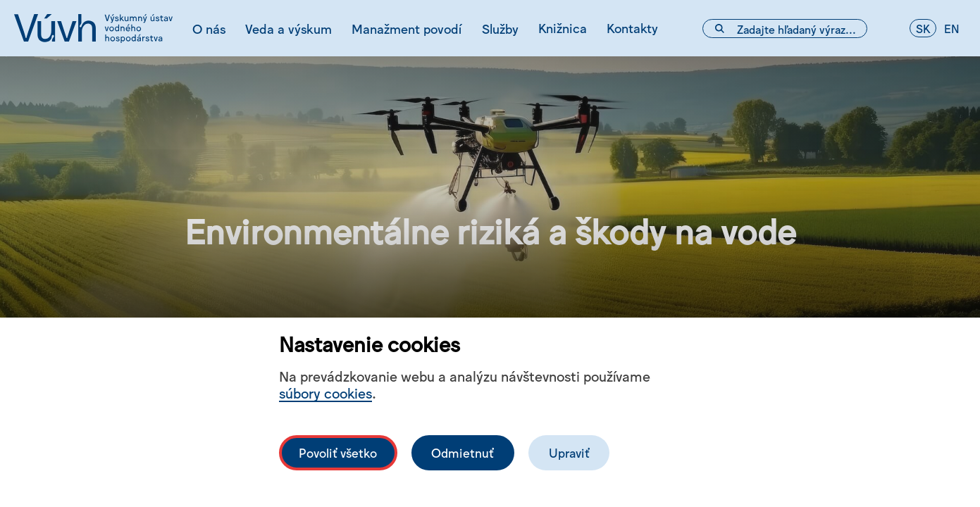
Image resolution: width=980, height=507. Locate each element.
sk (923, 28)
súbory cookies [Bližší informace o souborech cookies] (325, 393)
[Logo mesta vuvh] (93, 28)
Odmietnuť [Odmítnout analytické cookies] (463, 452)
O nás (209, 28)
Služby (500, 28)
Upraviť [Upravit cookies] (569, 452)
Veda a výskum (289, 28)
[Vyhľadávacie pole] (785, 29)
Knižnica (563, 27)
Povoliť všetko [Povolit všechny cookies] (338, 452)
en (952, 28)
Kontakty (632, 27)
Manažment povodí (407, 28)
